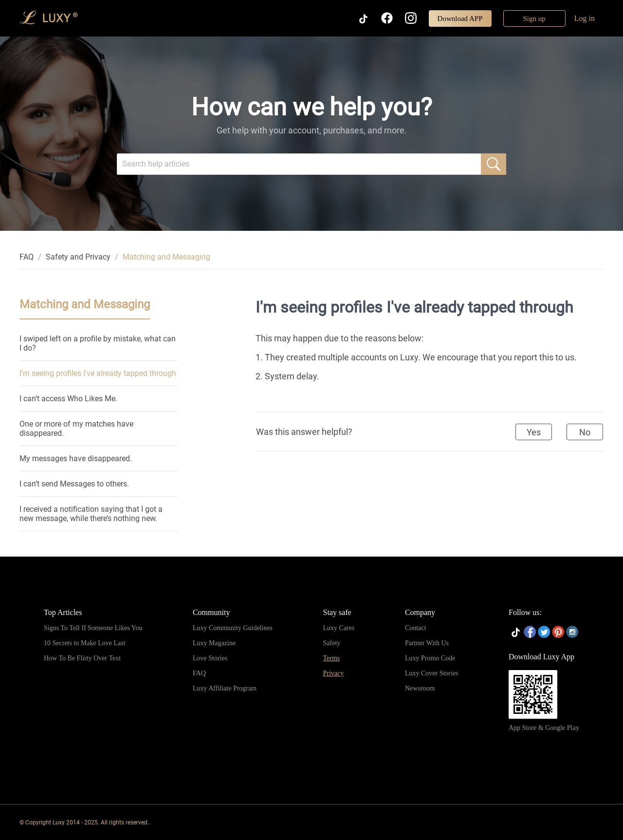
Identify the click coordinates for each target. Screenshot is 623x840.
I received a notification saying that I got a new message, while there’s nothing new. (91, 514)
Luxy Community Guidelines (233, 628)
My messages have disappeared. (76, 458)
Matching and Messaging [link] (166, 257)
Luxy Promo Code (430, 658)
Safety (332, 643)
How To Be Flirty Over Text (82, 658)
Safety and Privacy (78, 257)
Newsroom (420, 688)
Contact (416, 628)
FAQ (27, 257)
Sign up (534, 19)
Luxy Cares (339, 628)
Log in (585, 18)
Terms (332, 658)
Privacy (334, 673)
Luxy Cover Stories (432, 673)
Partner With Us (427, 643)
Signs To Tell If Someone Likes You (93, 628)
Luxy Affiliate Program (225, 688)
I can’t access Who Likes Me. (68, 399)
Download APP (460, 19)
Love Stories (210, 658)
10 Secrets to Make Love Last (85, 643)
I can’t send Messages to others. (74, 484)
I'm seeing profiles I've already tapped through (98, 373)
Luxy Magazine (214, 643)
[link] (27, 257)
